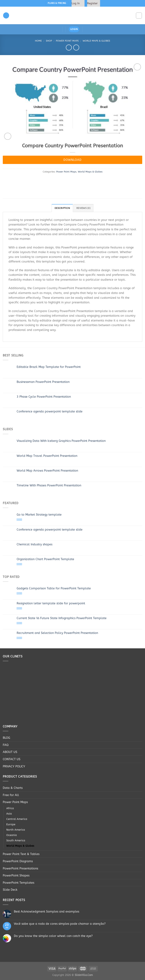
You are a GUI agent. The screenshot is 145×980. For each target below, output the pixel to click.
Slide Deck (10, 890)
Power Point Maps (67, 41)
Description (62, 208)
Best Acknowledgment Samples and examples (47, 912)
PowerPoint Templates (18, 883)
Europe (11, 824)
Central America (17, 819)
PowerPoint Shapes (16, 875)
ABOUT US (10, 752)
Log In (76, 3)
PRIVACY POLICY (14, 766)
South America (16, 841)
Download (72, 160)
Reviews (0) (83, 208)
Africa (10, 808)
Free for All (11, 795)
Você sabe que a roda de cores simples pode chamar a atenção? (60, 924)
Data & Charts (13, 788)
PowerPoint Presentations (20, 868)
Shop (49, 41)
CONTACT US (12, 759)
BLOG (6, 738)
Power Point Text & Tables (21, 854)
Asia (9, 814)
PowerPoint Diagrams (18, 861)
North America (16, 830)
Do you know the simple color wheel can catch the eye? (53, 936)
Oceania (12, 835)
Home (38, 41)
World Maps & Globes (96, 41)
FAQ (6, 745)
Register (92, 3)
